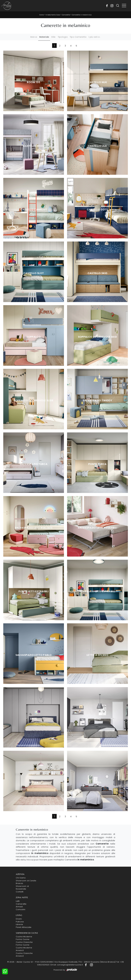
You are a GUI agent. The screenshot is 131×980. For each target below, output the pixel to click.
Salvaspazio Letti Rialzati (34, 528)
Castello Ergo (34, 146)
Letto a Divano (97, 655)
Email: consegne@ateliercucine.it (67, 965)
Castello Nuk (97, 82)
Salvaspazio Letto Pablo (34, 655)
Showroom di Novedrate (22, 888)
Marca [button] (34, 37)
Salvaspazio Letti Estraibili (97, 528)
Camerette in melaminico (82, 15)
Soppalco (34, 337)
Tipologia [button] (63, 37)
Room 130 (34, 82)
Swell (97, 782)
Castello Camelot (34, 210)
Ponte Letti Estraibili (34, 591)
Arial (34, 719)
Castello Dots (97, 210)
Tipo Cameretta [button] (78, 37)
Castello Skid (98, 273)
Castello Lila (97, 146)
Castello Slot (34, 273)
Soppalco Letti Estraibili (97, 591)
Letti (18, 901)
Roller (34, 782)
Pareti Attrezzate (24, 927)
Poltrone (20, 922)
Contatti (20, 892)
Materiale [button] (44, 37)
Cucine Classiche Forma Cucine (24, 944)
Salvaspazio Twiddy (97, 400)
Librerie (19, 924)
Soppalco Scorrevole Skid (98, 337)
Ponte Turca (97, 464)
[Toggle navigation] (124, 6)
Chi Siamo (21, 878)
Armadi (19, 907)
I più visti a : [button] (95, 37)
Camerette (66, 15)
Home (42, 15)
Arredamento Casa (53, 15)
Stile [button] (53, 37)
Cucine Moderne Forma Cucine (24, 938)
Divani (19, 919)
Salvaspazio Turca (34, 464)
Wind (97, 719)
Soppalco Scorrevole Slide (34, 400)
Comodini (21, 909)
